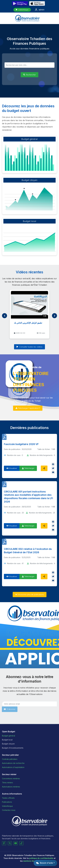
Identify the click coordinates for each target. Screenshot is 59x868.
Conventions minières (11, 779)
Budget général (8, 736)
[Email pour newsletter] (29, 704)
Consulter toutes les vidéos (29, 347)
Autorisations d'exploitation (13, 767)
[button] (45, 863)
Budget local (7, 740)
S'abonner (10, 709)
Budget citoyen (8, 744)
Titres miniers (7, 783)
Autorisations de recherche (13, 763)
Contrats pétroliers (10, 759)
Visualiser (12, 468)
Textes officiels (8, 798)
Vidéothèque (22, 10)
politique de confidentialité (41, 858)
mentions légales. (31, 861)
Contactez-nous (9, 810)
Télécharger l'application (27, 408)
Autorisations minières (11, 787)
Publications (7, 802)
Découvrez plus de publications (30, 594)
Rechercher (29, 75)
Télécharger (28, 468)
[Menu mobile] (54, 18)
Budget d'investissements (13, 748)
